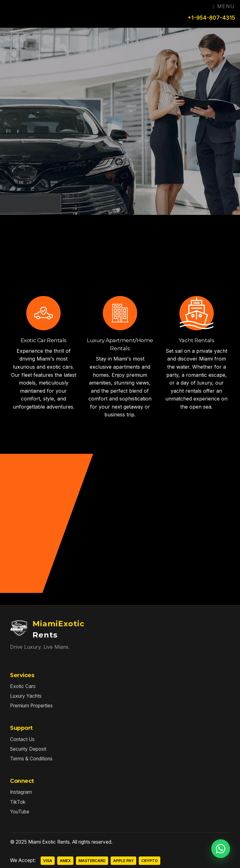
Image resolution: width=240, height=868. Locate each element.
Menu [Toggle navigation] (224, 6)
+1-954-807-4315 (211, 18)
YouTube (20, 812)
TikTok (18, 802)
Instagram (21, 792)
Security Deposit (28, 749)
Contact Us (22, 739)
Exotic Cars (23, 686)
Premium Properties (31, 706)
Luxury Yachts (26, 696)
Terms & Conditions (31, 759)
